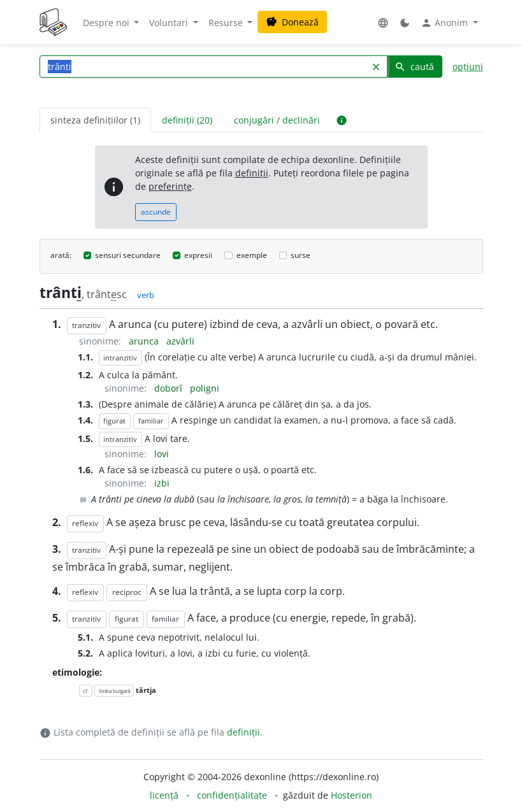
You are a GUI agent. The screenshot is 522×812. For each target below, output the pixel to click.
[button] (383, 23)
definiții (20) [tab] (187, 120)
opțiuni (468, 67)
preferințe (170, 186)
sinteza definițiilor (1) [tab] (95, 120)
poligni (205, 388)
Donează (292, 22)
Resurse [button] (227, 23)
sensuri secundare (128, 255)
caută (414, 67)
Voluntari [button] (170, 23)
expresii (198, 255)
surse (301, 255)
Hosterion (352, 795)
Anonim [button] (446, 23)
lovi (162, 454)
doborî (170, 388)
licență (164, 795)
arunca (145, 341)
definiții (252, 173)
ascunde (156, 212)
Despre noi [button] (107, 23)
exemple (252, 255)
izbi (162, 483)
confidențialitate (232, 795)
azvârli (180, 341)
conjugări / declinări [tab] (277, 120)
